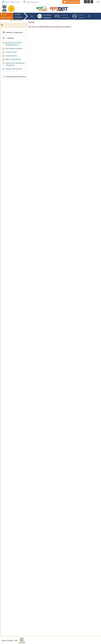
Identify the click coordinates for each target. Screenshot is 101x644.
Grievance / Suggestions (13, 32)
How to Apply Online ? (7, 16)
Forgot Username (11, 56)
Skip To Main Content (11, 2)
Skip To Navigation (31, 2)
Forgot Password (11, 52)
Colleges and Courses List (14, 69)
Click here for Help (18, 20)
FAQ (16, 641)
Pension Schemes (78, 16)
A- (92, 2)
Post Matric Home (71, 2)
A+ (85, 2)
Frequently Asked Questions (14, 77)
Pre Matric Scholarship (62, 16)
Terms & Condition (8, 641)
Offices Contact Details (13, 60)
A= (89, 2)
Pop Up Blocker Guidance (14, 49)
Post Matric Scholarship (44, 16)
